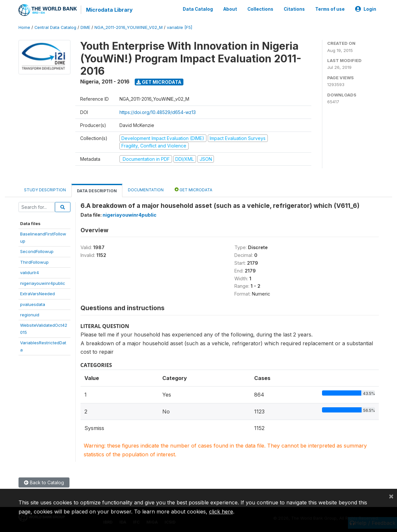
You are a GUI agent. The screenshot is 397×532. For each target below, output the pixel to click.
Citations (294, 9)
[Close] (391, 496)
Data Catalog (198, 9)
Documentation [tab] (146, 190)
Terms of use (330, 9)
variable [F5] (180, 27)
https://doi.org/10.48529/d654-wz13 (158, 112)
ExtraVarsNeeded (37, 294)
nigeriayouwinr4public (43, 283)
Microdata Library (109, 10)
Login (366, 9)
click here (221, 512)
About (230, 9)
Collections (260, 9)
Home (24, 27)
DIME (85, 27)
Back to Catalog (44, 482)
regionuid (30, 315)
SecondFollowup (37, 251)
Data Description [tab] (97, 191)
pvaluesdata (33, 304)
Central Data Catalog (55, 27)
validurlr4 (30, 272)
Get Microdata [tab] (193, 190)
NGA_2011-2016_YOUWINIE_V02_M (129, 27)
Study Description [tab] (45, 190)
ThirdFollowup (34, 262)
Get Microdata (159, 82)
